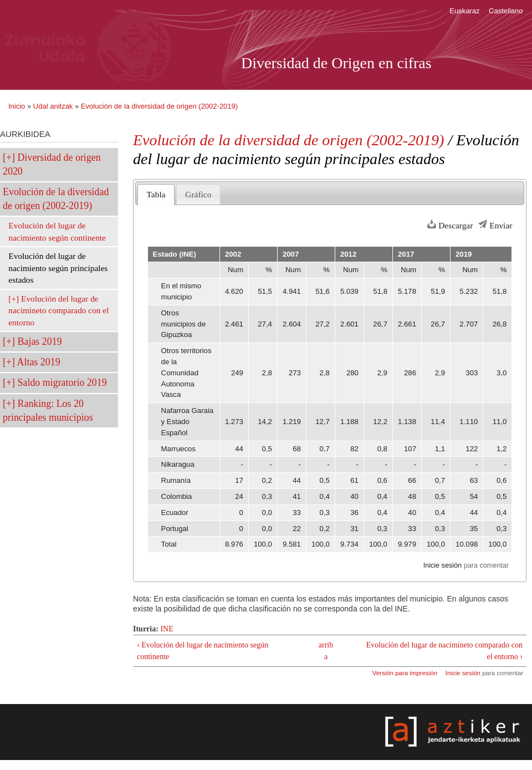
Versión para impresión (405, 673)
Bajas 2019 (40, 341)
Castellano (506, 11)
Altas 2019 (39, 362)
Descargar (456, 225)
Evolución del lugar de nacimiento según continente (57, 231)
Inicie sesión (443, 565)
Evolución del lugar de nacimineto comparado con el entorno (58, 310)
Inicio (17, 106)
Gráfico (198, 194)
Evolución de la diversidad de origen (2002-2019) (159, 106)
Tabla (156, 194)
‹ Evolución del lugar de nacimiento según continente (203, 651)
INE (167, 629)
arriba (326, 651)
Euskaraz (464, 11)
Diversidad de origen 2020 (52, 164)
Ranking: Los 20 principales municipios (48, 411)
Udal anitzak (53, 106)
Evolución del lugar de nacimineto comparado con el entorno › (444, 651)
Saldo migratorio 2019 (62, 383)
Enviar (501, 225)
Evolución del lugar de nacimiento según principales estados (58, 268)
